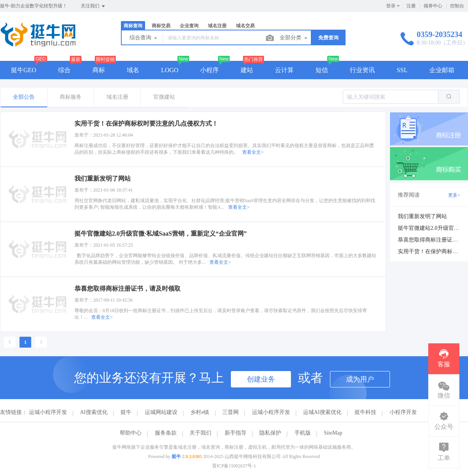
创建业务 (261, 379)
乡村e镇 (200, 412)
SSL (402, 70)
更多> (454, 195)
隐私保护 (270, 433)
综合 (64, 70)
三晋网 (230, 412)
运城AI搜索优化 (322, 412)
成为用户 (360, 379)
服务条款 (166, 433)
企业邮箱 (442, 70)
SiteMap (333, 433)
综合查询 (144, 38)
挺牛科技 (365, 412)
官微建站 (164, 97)
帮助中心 (131, 433)
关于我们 (200, 433)
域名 (133, 70)
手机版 (303, 433)
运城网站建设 (161, 412)
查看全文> (253, 152)
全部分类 (294, 38)
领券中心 (433, 6)
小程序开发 (403, 412)
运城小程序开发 (48, 412)
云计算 (284, 70)
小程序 (209, 70)
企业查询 (189, 26)
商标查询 (133, 26)
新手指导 (236, 433)
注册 (411, 6)
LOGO (170, 70)
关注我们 (93, 6)
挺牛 (126, 412)
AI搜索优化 (94, 412)
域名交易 (245, 26)
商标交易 (161, 26)
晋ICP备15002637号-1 (234, 466)
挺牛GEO (24, 70)
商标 (99, 70)
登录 (391, 6)
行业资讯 (362, 70)
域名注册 (217, 26)
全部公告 (24, 97)
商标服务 (71, 97)
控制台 (457, 6)
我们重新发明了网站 (422, 216)
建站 (247, 70)
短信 (322, 70)
